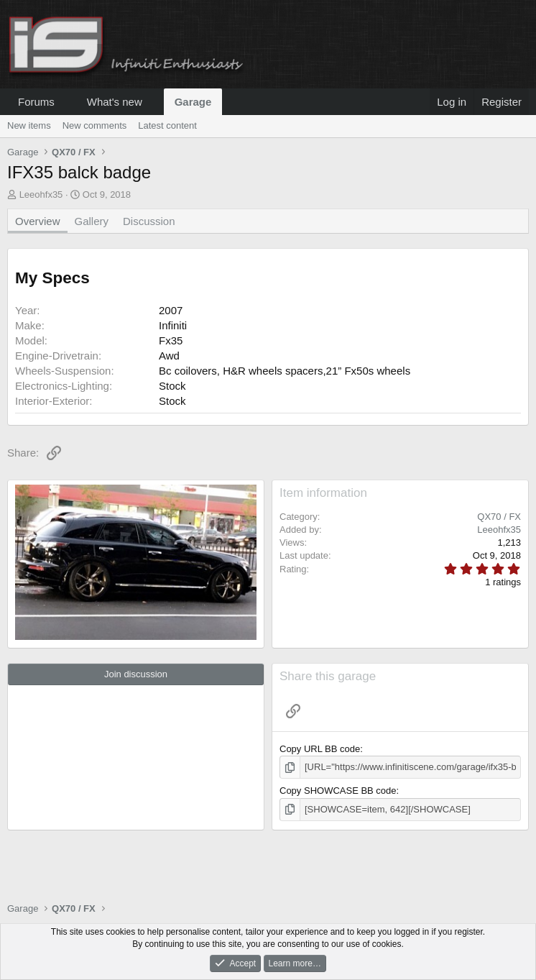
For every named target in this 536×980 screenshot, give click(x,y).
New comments (95, 125)
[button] (66, 102)
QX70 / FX (499, 517)
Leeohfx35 (41, 194)
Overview (38, 221)
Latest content (167, 125)
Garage (193, 102)
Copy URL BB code (320, 749)
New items (29, 125)
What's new (115, 102)
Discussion (149, 221)
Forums (36, 102)
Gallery (92, 221)
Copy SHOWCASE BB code (338, 791)
